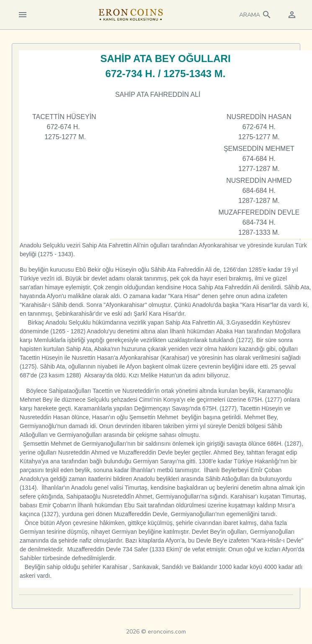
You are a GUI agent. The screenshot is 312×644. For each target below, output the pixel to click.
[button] (255, 15)
